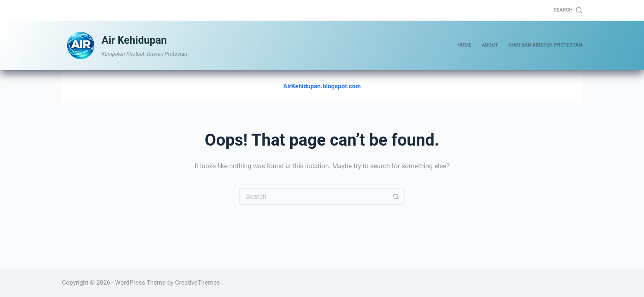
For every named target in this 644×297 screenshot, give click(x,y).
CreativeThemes (198, 283)
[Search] (568, 10)
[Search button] (396, 196)
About (490, 45)
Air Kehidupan (134, 40)
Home (464, 45)
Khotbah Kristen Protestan (545, 45)
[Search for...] (314, 196)
